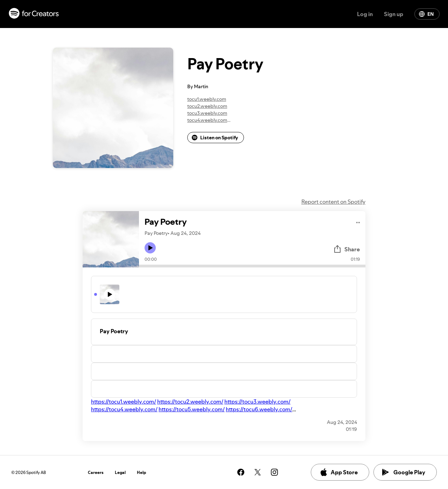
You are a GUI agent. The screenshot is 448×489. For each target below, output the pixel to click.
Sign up (394, 14)
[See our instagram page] (274, 472)
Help (142, 472)
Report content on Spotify (333, 202)
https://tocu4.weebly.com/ (124, 409)
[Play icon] (150, 248)
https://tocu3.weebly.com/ (257, 401)
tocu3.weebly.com (207, 113)
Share (346, 249)
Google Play (404, 472)
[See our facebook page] (241, 472)
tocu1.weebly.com (207, 99)
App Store (339, 472)
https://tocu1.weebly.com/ (124, 401)
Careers (96, 472)
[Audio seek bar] (252, 266)
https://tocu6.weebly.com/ (259, 409)
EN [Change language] (426, 14)
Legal (120, 472)
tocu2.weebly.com (207, 106)
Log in (365, 14)
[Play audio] (358, 221)
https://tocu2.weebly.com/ (190, 401)
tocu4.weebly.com (207, 120)
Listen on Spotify (215, 138)
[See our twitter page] (258, 472)
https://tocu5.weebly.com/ (192, 409)
